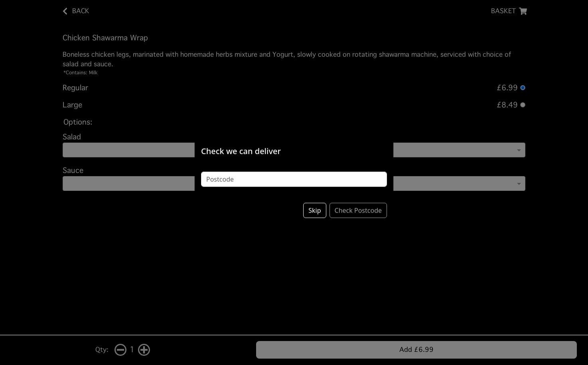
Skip (315, 205)
